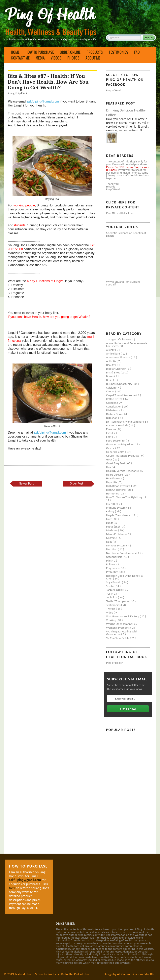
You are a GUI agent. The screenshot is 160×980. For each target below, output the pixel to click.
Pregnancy (113, 568)
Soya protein (114, 582)
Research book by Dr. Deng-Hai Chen (125, 577)
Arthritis (111, 361)
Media (40, 58)
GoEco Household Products (123, 456)
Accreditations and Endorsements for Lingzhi (127, 345)
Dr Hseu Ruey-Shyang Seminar (125, 422)
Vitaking (111, 620)
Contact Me (20, 58)
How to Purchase (40, 52)
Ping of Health (115, 90)
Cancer (111, 391)
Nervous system (116, 545)
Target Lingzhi (115, 590)
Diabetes (112, 410)
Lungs (110, 523)
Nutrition (112, 549)
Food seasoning (116, 441)
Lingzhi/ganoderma (118, 515)
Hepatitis (112, 482)
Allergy (111, 350)
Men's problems (116, 534)
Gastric (111, 448)
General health (116, 452)
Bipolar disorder (116, 369)
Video (110, 613)
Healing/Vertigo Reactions (122, 471)
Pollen (110, 564)
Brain (110, 380)
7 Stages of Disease (118, 339)
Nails (109, 542)
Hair (109, 467)
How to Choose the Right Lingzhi (126, 497)
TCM (109, 594)
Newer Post (26, 483)
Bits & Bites (113, 372)
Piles (109, 561)
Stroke (110, 586)
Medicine (112, 530)
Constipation (114, 406)
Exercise (111, 429)
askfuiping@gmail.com (43, 101)
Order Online (70, 52)
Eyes (109, 433)
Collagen (112, 403)
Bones (110, 376)
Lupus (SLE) (113, 527)
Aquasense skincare (118, 357)
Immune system (116, 508)
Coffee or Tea (115, 399)
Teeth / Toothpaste (118, 601)
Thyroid (111, 609)
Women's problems (118, 628)
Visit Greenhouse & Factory (123, 616)
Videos (56, 58)
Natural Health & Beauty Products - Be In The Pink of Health (54, 974)
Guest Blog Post (116, 463)
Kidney (111, 511)
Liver (109, 519)
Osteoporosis (114, 557)
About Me (93, 58)
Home (15, 52)
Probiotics (112, 572)
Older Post (77, 483)
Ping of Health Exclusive (121, 213)
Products (95, 52)
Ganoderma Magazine (120, 444)
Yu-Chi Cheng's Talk (118, 638)
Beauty (111, 365)
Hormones (113, 493)
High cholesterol (116, 490)
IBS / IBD (112, 504)
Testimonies (118, 52)
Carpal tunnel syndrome (121, 395)
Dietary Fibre (114, 414)
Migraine (112, 538)
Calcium (111, 388)
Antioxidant (113, 354)
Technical (112, 597)
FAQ (137, 52)
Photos (73, 58)
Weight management (119, 624)
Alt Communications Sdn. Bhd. (137, 974)
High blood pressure (119, 486)
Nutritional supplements (121, 553)
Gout (110, 459)
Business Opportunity (119, 384)
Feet (109, 437)
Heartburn (113, 478)
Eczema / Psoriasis (117, 425)
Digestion (112, 418)
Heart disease (115, 475)
